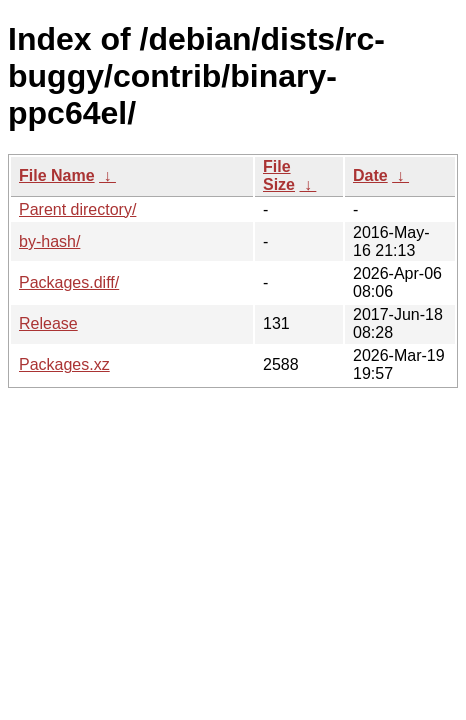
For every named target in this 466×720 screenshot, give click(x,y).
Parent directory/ (77, 209)
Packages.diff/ (69, 282)
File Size (279, 175)
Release (48, 323)
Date (370, 175)
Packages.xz (64, 364)
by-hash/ (49, 241)
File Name (57, 175)
